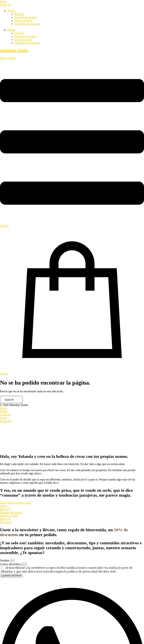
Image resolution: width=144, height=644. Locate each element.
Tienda (11, 11)
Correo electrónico (11, 564)
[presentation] (27, 436)
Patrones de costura (26, 17)
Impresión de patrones (27, 24)
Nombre (5, 560)
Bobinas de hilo (23, 21)
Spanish (9, 400)
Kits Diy (19, 14)
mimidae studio (14, 50)
